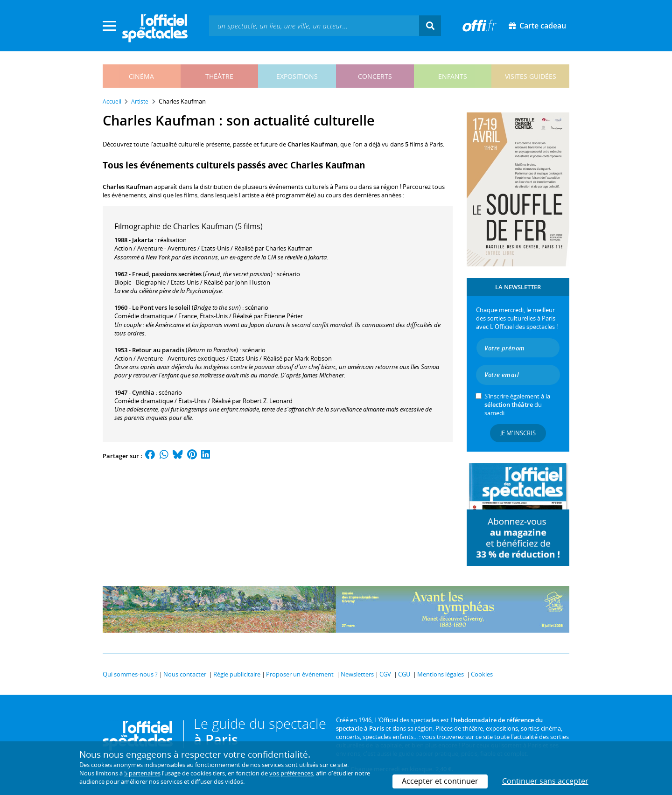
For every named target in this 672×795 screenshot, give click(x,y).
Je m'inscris (518, 433)
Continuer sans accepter (545, 781)
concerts (375, 76)
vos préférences (291, 773)
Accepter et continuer (440, 781)
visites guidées (531, 76)
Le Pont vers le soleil (161, 307)
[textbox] (314, 25)
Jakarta (143, 240)
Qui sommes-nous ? (130, 674)
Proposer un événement (300, 674)
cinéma (141, 76)
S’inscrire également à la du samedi (517, 404)
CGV (385, 674)
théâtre (219, 76)
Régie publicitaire (237, 674)
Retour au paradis (158, 350)
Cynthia (143, 392)
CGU (404, 674)
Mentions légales (441, 674)
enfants (453, 76)
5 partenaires (142, 773)
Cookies (482, 674)
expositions (297, 76)
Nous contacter (185, 674)
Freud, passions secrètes (167, 274)
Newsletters (357, 674)
